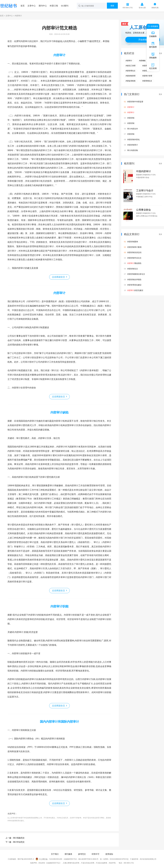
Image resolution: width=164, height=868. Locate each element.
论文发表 (153, 66)
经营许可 (96, 854)
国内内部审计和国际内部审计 (59, 722)
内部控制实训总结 (134, 252)
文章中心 (32, 6)
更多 (160, 53)
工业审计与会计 (145, 191)
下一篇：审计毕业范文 (15, 842)
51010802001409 (56, 859)
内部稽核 (142, 61)
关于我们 (55, 854)
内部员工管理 (131, 66)
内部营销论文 (147, 81)
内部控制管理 (131, 76)
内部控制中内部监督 (135, 102)
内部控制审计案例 (134, 247)
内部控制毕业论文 (134, 258)
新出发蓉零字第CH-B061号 (88, 859)
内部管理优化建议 (134, 285)
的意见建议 (135, 290)
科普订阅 (54, 6)
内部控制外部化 (133, 140)
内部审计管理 (147, 76)
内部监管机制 (131, 81)
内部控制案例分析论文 (136, 274)
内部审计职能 (59, 606)
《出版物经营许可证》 (53, 863)
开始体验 (143, 40)
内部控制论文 (133, 269)
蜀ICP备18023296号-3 (26, 859)
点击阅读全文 (58, 277)
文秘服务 (153, 34)
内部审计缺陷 (59, 412)
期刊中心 (43, 6)
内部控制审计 (133, 145)
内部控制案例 (133, 242)
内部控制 (131, 118)
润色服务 (153, 56)
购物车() (155, 8)
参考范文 (82, 854)
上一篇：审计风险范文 (15, 838)
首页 (23, 6)
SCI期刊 (65, 6)
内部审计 (59, 55)
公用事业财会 (143, 210)
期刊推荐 (153, 45)
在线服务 (153, 26)
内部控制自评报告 (134, 280)
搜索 (112, 6)
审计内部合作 (133, 129)
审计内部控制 (133, 150)
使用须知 (109, 854)
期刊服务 (68, 854)
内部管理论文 (131, 71)
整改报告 (134, 263)
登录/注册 (142, 8)
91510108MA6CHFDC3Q (119, 859)
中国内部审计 (143, 171)
